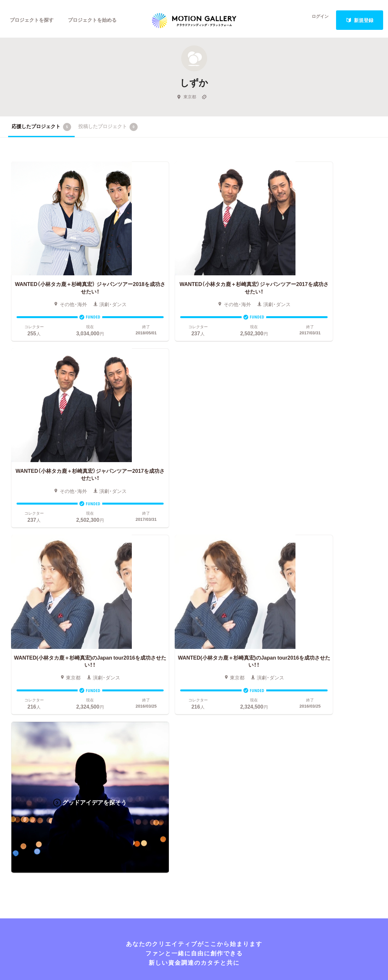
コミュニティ (23, 680)
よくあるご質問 (316, 660)
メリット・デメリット (205, 680)
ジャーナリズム (25, 719)
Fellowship (193, 689)
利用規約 (309, 689)
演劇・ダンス (22, 689)
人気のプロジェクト (127, 651)
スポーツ (18, 709)
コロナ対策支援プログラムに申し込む (223, 728)
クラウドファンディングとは (213, 651)
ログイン (317, 20)
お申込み (191, 641)
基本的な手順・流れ (202, 660)
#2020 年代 (311, 651)
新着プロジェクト (125, 660)
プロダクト (61, 680)
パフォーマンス (65, 699)
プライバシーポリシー (323, 699)
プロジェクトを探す (32, 20)
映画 (13, 651)
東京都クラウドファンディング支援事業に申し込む (232, 719)
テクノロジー (23, 699)
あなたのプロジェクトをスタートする (194, 585)
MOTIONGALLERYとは (325, 641)
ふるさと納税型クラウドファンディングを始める (232, 709)
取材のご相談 (314, 680)
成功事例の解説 (199, 670)
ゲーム (56, 670)
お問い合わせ (314, 670)
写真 (13, 660)
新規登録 (360, 20)
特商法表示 (311, 709)
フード (56, 709)
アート (56, 651)
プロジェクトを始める (93, 20)
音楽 (53, 660)
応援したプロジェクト (41, 129)
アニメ (15, 670)
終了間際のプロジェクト (129, 670)
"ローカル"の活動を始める (210, 699)
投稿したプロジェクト (108, 129)
